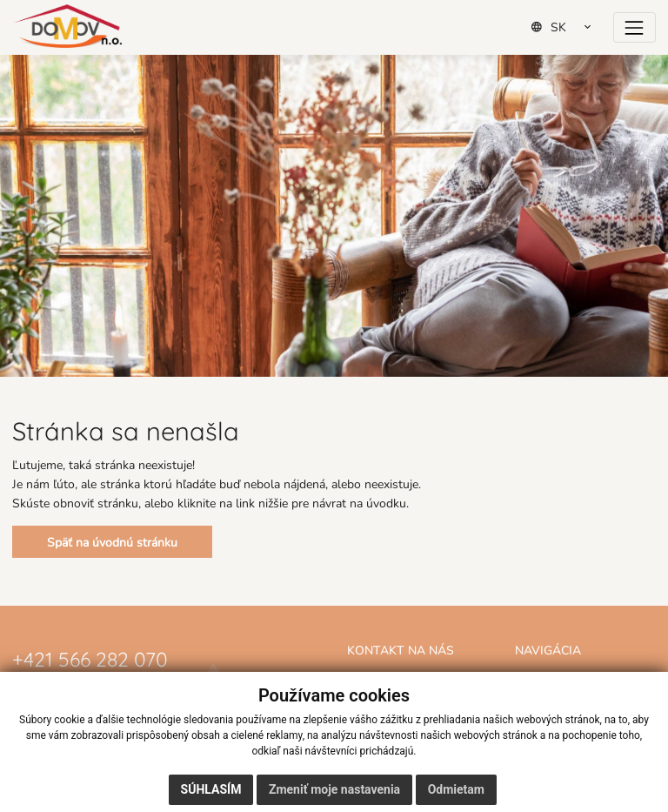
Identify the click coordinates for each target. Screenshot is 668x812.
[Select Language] (567, 27)
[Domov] (67, 26)
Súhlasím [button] (211, 789)
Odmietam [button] (456, 789)
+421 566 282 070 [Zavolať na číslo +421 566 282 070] (90, 658)
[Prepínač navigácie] (635, 27)
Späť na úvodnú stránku (112, 542)
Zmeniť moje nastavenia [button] (334, 789)
